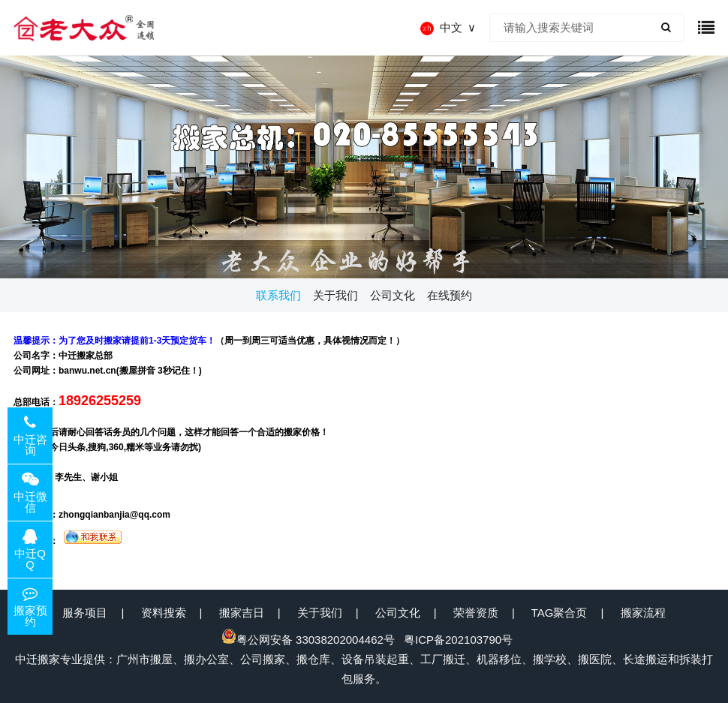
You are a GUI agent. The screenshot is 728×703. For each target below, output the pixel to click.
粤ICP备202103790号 (458, 640)
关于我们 (320, 613)
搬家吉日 (242, 613)
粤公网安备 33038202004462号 (308, 640)
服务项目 (85, 613)
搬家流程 (643, 613)
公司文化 (398, 613)
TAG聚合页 (560, 613)
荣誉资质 (476, 613)
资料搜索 (164, 613)
